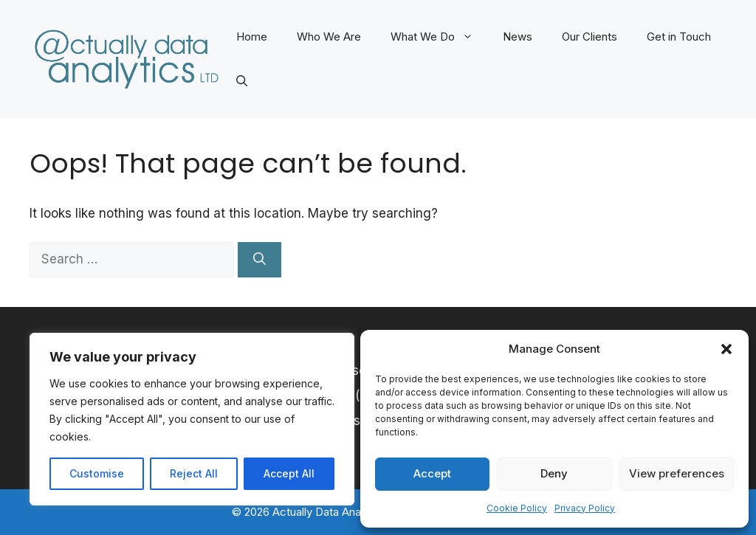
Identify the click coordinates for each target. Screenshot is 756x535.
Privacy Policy (585, 508)
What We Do (439, 37)
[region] (192, 419)
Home (252, 37)
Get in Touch (679, 37)
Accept (432, 473)
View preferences (677, 473)
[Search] (260, 260)
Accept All (289, 473)
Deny (554, 473)
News (518, 37)
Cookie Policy (517, 508)
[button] (726, 349)
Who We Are (329, 37)
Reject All (194, 473)
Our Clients (590, 37)
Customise (97, 473)
